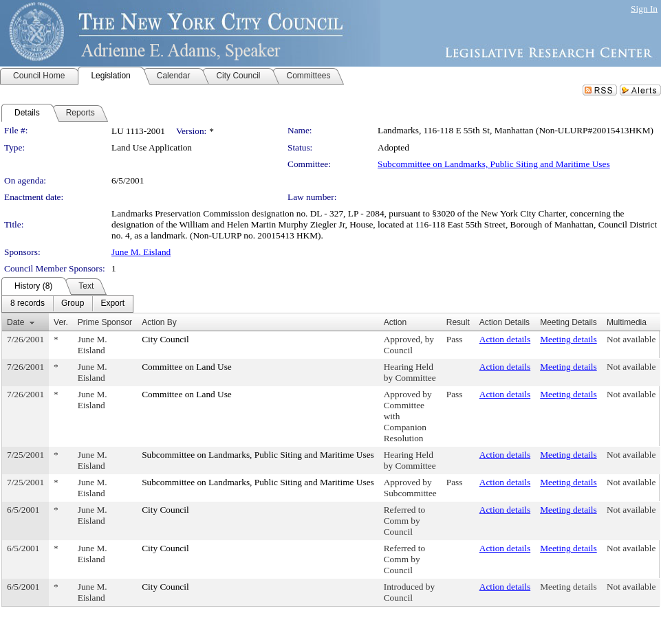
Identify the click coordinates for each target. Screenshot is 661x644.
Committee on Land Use (187, 367)
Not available (631, 339)
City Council (165, 339)
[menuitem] (28, 304)
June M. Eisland (141, 252)
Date (15, 322)
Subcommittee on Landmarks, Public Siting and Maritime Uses (494, 164)
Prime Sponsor (105, 322)
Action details (505, 339)
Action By (159, 322)
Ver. (61, 322)
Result (458, 322)
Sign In (644, 9)
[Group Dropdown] (73, 304)
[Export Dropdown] (112, 304)
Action (395, 322)
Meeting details (568, 339)
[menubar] (67, 304)
